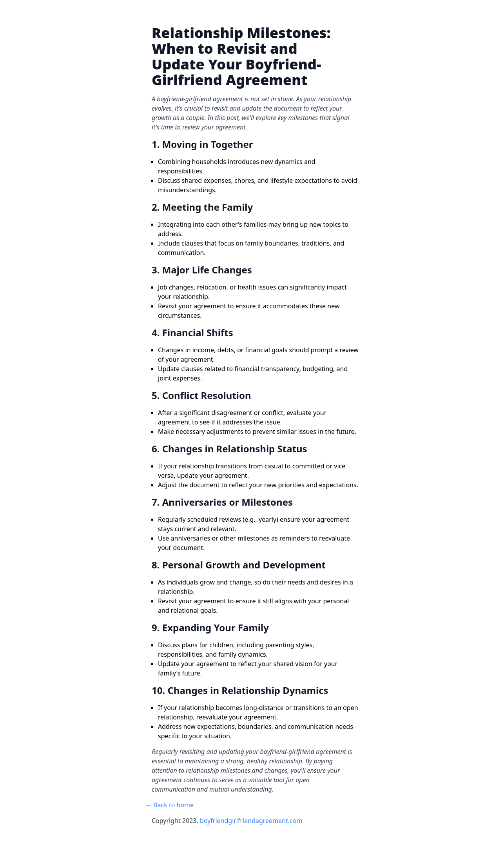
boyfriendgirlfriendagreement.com (251, 821)
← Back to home (170, 805)
